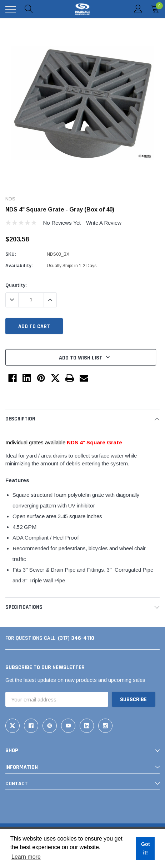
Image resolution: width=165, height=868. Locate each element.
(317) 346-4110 (76, 638)
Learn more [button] (26, 857)
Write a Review (104, 223)
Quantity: (16, 285)
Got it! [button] (146, 848)
